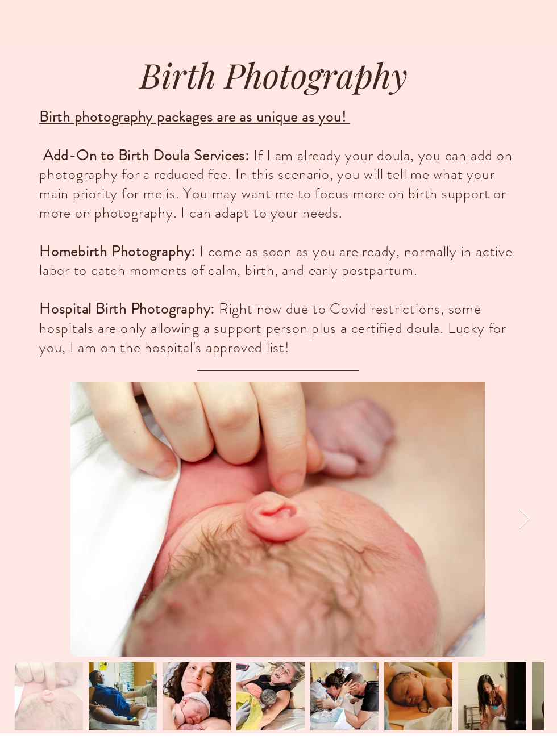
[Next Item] (524, 519)
